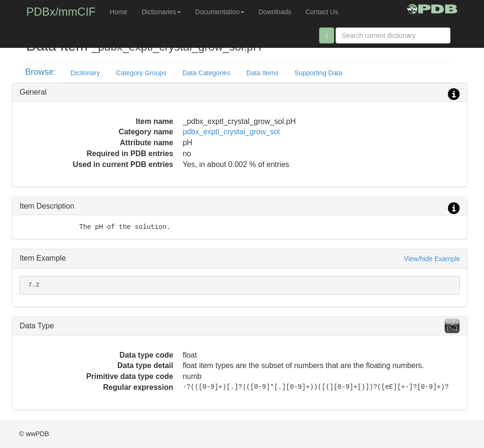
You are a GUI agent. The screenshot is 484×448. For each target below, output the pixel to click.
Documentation (220, 12)
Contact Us (322, 12)
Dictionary (85, 73)
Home (118, 12)
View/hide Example (432, 259)
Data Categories (206, 73)
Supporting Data (318, 73)
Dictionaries (161, 12)
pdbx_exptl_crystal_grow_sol (231, 132)
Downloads (275, 12)
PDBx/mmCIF (61, 12)
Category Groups (142, 73)
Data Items (262, 73)
